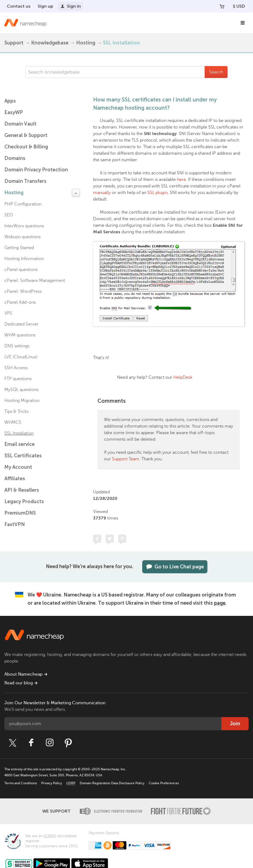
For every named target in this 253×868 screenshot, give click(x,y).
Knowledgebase (50, 43)
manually (102, 193)
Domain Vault (20, 124)
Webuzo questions (23, 237)
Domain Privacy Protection (36, 170)
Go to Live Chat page (175, 567)
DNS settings (17, 346)
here (181, 180)
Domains (15, 158)
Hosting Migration (22, 401)
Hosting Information (24, 259)
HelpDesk (183, 377)
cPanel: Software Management (35, 281)
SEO (9, 215)
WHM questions (20, 335)
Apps (10, 101)
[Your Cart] (222, 6)
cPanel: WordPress (23, 291)
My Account (18, 467)
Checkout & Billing (26, 147)
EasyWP (14, 112)
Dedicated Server (21, 324)
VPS (8, 313)
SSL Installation (121, 43)
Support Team (126, 459)
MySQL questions (21, 390)
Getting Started (19, 248)
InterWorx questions (24, 226)
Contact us (19, 6)
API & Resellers (22, 490)
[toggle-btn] (76, 193)
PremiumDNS (20, 513)
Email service (20, 444)
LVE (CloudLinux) (21, 357)
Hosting (86, 43)
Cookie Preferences (164, 783)
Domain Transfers (25, 181)
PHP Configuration (23, 204)
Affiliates (15, 479)
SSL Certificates (23, 456)
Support (14, 43)
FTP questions (18, 379)
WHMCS (13, 422)
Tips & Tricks (17, 411)
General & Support (26, 135)
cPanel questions (21, 270)
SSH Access (16, 368)
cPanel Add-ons (20, 302)
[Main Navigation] (243, 23)
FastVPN (15, 524)
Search (216, 72)
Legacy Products (24, 502)
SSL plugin (157, 193)
